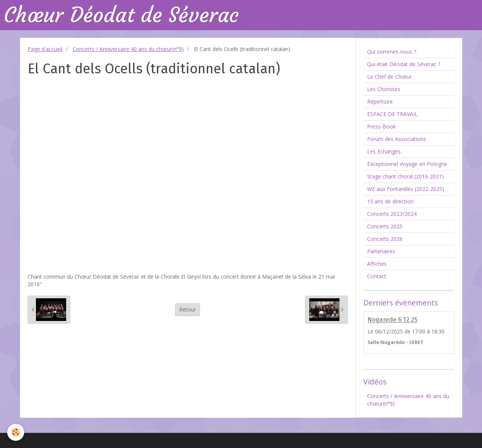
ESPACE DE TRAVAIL (392, 114)
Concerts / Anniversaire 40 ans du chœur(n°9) (128, 49)
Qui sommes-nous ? (392, 52)
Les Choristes (384, 89)
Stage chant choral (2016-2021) (405, 176)
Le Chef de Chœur (389, 77)
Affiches (377, 264)
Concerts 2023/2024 (392, 214)
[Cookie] (16, 432)
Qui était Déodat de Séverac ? (404, 64)
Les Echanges (384, 151)
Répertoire (380, 102)
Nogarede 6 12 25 (392, 320)
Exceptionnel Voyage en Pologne (407, 164)
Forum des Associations (397, 139)
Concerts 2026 (385, 239)
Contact (377, 276)
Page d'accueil (45, 49)
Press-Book (381, 126)
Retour (188, 309)
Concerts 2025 (385, 226)
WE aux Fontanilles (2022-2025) (406, 189)
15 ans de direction (390, 201)
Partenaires (381, 251)
